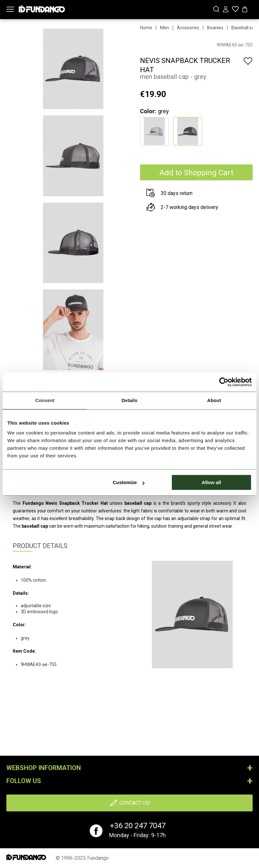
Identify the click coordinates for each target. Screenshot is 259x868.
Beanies (215, 28)
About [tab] (214, 400)
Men (164, 28)
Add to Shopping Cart (196, 173)
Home (146, 28)
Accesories (188, 28)
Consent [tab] (45, 400)
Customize (129, 482)
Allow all (211, 482)
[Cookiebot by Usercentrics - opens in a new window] (224, 382)
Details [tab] (129, 400)
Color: (148, 111)
